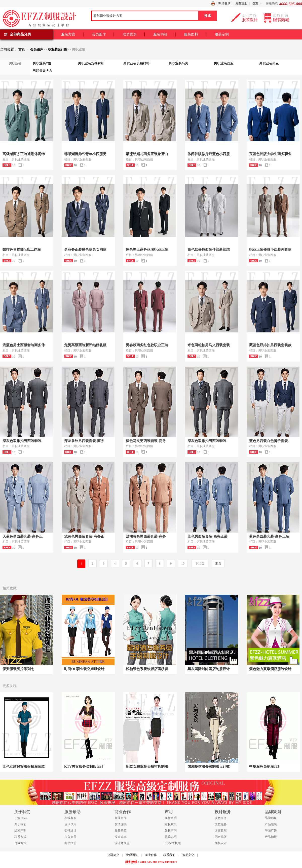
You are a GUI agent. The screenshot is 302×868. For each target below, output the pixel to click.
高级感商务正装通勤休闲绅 (24, 154)
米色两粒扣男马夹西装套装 (209, 345)
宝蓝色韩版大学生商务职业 (270, 154)
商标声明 (171, 818)
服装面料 (191, 34)
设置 (255, 3)
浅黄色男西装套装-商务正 (84, 536)
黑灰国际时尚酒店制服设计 (209, 669)
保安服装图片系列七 (18, 669)
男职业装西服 (224, 63)
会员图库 (99, 34)
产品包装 (271, 824)
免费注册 (241, 3)
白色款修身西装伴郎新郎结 (209, 250)
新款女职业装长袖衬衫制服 (147, 767)
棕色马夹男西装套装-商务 (146, 441)
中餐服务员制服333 (264, 767)
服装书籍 (160, 34)
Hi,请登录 (224, 3)
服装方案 (68, 34)
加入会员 (70, 837)
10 (183, 563)
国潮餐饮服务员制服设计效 (209, 767)
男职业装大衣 (43, 71)
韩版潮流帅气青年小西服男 (85, 154)
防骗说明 (171, 837)
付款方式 (20, 843)
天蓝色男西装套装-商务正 (23, 536)
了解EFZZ (21, 818)
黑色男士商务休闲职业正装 (147, 250)
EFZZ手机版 (173, 843)
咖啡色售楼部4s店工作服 (22, 250)
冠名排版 (221, 837)
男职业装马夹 (178, 63)
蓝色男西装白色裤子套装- (269, 441)
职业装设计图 (58, 49)
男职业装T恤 (42, 63)
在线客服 (70, 818)
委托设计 (70, 831)
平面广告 (271, 831)
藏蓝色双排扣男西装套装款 (270, 345)
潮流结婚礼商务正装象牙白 (147, 154)
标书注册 (70, 843)
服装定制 (222, 34)
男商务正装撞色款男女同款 (85, 250)
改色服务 (221, 818)
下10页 (200, 563)
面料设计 (221, 843)
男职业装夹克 (269, 63)
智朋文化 (188, 855)
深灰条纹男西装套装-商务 (84, 441)
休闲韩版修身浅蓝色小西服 (209, 154)
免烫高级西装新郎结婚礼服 (85, 345)
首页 (22, 49)
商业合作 (121, 818)
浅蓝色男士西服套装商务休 (24, 345)
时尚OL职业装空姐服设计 (84, 669)
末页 (218, 563)
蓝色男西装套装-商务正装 (207, 536)
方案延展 (221, 831)
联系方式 (20, 837)
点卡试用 (70, 824)
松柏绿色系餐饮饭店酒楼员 (147, 669)
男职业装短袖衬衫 (91, 63)
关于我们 (20, 824)
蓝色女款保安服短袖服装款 (24, 767)
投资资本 (121, 837)
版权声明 (20, 831)
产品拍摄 (271, 837)
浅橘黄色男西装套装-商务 (146, 536)
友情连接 (121, 824)
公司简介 (113, 855)
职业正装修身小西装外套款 (270, 250)
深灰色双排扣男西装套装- (23, 441)
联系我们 (169, 855)
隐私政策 (171, 824)
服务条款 (121, 831)
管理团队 (132, 855)
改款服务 (221, 824)
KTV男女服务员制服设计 (84, 767)
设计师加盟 (122, 843)
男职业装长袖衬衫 (136, 63)
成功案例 (130, 34)
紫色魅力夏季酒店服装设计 (270, 669)
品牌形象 (271, 818)
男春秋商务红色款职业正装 (147, 345)
